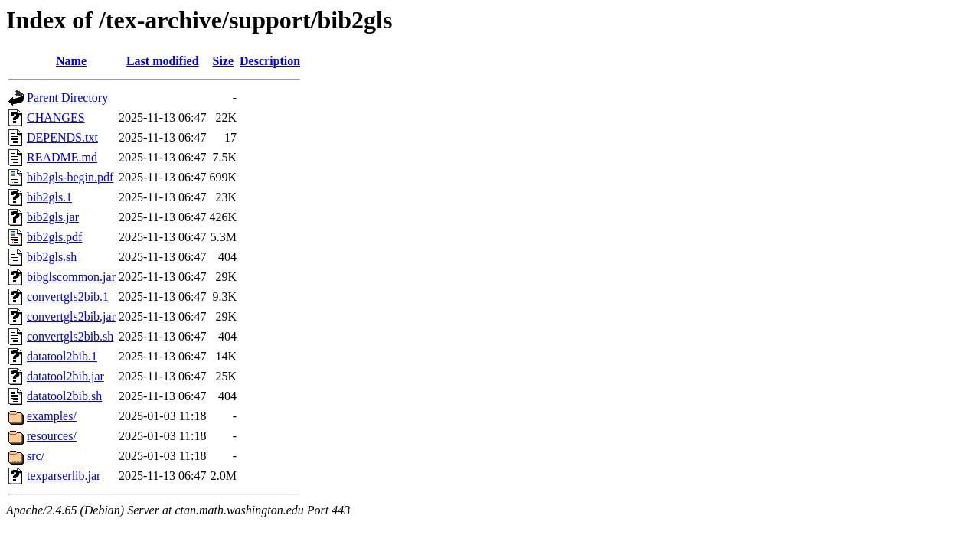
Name (71, 61)
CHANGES (56, 117)
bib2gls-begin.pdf (70, 177)
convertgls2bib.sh (70, 336)
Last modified (163, 61)
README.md (62, 157)
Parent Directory (67, 98)
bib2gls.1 (49, 197)
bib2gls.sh (52, 257)
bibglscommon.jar (71, 277)
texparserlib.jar (64, 476)
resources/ (52, 436)
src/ (36, 456)
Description (270, 61)
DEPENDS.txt (62, 137)
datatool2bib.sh (64, 396)
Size (224, 61)
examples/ (52, 416)
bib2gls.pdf (54, 237)
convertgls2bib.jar (71, 316)
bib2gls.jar (53, 217)
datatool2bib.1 (62, 356)
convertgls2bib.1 (68, 297)
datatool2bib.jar (65, 376)
